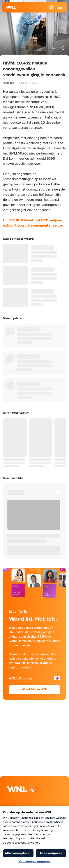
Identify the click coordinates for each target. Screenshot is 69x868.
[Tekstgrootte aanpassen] (53, 48)
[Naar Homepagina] (11, 7)
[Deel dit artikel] (62, 48)
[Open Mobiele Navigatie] (60, 7)
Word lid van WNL (34, 690)
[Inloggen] (51, 7)
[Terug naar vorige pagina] (7, 48)
